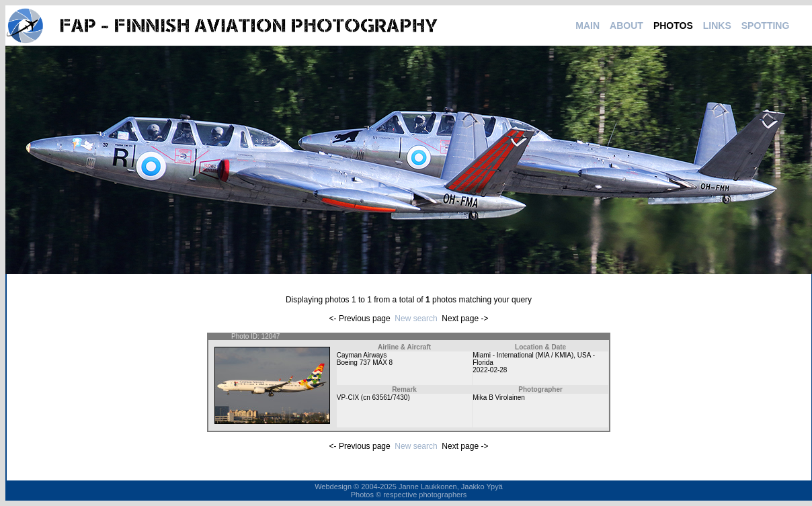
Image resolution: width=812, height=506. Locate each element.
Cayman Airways (362, 355)
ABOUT (626, 26)
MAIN (587, 26)
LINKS (717, 26)
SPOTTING (766, 26)
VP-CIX (348, 397)
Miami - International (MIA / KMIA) (523, 355)
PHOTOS (673, 26)
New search (416, 319)
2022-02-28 (490, 370)
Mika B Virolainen (499, 397)
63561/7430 (390, 397)
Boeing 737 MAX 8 (365, 363)
